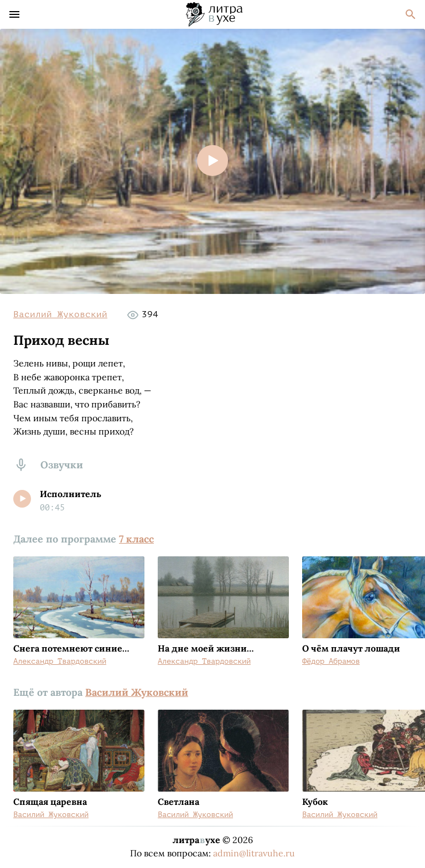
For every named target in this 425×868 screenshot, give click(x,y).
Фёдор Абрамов (331, 661)
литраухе (196, 840)
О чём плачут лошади (351, 648)
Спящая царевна (50, 802)
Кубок (315, 802)
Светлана (178, 802)
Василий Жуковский (60, 314)
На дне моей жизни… (206, 648)
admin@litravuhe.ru (254, 853)
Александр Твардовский (60, 661)
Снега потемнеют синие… (71, 648)
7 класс (136, 539)
